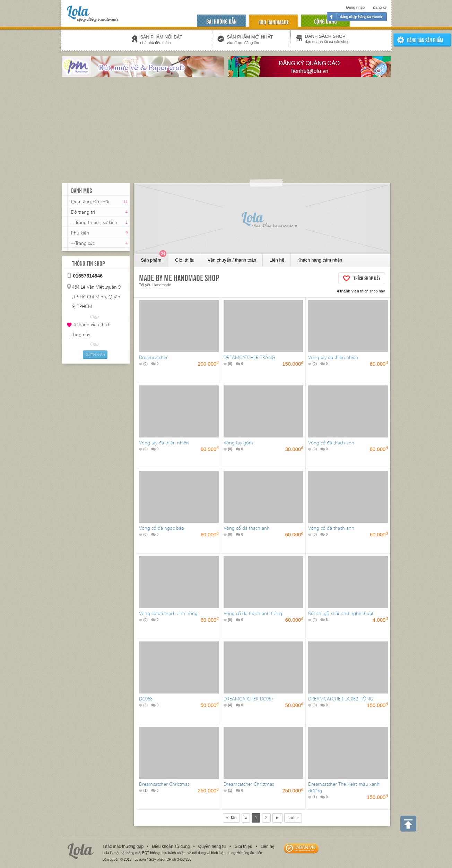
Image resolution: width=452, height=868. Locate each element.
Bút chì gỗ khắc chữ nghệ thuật (341, 613)
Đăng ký (380, 7)
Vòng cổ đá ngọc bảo (162, 528)
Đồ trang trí (83, 212)
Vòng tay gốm (238, 442)
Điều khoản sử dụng (171, 846)
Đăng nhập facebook (357, 17)
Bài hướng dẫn (221, 21)
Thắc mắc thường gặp (123, 846)
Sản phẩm (154, 258)
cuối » (293, 818)
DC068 (146, 699)
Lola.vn (81, 851)
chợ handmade (273, 22)
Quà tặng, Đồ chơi (90, 201)
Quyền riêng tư (212, 846)
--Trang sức (83, 243)
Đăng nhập (355, 7)
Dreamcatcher (153, 357)
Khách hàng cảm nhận (320, 260)
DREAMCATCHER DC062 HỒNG (341, 699)
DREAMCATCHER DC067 (249, 699)
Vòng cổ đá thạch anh (331, 442)
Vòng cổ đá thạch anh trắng (253, 613)
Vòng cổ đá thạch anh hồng (168, 613)
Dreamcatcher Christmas (164, 784)
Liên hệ (277, 260)
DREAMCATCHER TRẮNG (249, 357)
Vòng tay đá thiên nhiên (333, 357)
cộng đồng (325, 21)
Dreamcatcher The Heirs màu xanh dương (344, 787)
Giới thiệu (185, 260)
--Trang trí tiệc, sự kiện (94, 222)
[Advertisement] (226, 131)
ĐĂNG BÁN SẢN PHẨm (425, 40)
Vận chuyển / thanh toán (232, 260)
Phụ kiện (80, 233)
